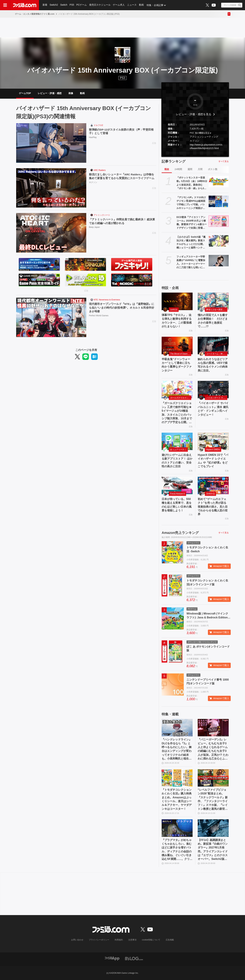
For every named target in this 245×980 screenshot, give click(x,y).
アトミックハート (102, 215)
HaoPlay (93, 138)
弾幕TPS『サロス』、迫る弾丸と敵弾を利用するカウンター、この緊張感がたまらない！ (177, 321)
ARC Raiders (100, 170)
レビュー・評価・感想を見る (194, 114)
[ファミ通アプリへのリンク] (112, 958)
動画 (142, 5)
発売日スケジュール (100, 5)
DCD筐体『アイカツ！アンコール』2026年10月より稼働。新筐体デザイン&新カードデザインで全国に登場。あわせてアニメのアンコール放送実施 (192, 223)
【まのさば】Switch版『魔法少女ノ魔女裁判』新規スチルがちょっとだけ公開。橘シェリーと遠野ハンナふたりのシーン (191, 242)
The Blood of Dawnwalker (181, 354)
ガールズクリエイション (181, 398)
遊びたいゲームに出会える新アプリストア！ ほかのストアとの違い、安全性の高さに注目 (177, 461)
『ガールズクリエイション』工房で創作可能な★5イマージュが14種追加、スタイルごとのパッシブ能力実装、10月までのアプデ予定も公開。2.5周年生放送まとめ (177, 413)
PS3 (122, 78)
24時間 (178, 169)
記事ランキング (174, 161)
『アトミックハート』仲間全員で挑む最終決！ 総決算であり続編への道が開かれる (122, 221)
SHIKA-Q (210, 494)
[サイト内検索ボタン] (232, 5)
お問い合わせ (77, 940)
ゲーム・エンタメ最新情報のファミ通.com (35, 14)
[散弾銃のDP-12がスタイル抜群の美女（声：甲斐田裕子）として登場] (51, 143)
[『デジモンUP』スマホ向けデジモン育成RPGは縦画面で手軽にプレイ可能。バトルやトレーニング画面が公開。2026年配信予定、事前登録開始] (219, 201)
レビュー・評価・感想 (50, 93)
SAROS (174, 310)
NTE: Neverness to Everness (107, 300)
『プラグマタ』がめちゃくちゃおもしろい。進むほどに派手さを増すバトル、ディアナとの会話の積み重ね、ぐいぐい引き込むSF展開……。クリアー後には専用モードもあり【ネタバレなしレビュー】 (177, 850)
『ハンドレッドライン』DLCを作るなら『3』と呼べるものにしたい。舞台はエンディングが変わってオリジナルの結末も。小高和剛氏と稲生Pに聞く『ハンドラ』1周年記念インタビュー (177, 749)
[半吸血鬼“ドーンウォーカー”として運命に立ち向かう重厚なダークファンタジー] (177, 345)
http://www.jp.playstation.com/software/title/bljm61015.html (206, 146)
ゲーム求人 (119, 5)
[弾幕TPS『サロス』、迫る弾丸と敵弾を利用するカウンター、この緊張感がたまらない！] (177, 301)
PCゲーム (82, 5)
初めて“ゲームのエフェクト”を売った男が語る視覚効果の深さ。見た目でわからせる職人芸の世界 (213, 507)
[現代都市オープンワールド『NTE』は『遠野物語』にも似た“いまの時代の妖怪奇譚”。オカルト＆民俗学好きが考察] (51, 317)
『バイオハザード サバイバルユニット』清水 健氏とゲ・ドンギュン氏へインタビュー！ (213, 409)
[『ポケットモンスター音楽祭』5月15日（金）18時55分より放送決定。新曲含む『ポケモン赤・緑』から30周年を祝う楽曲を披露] (219, 181)
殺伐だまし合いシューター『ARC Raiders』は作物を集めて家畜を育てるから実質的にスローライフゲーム (122, 176)
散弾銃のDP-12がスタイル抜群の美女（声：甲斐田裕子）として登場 (121, 131)
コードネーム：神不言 (216, 354)
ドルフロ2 (98, 125)
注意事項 (133, 940)
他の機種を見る (202, 133)
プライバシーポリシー (99, 940)
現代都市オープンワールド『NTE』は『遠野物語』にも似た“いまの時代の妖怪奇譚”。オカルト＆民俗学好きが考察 (122, 308)
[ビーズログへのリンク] (134, 958)
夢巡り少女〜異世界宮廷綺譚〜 (217, 310)
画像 (71, 93)
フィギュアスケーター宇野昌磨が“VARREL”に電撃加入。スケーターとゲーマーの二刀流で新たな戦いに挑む (191, 262)
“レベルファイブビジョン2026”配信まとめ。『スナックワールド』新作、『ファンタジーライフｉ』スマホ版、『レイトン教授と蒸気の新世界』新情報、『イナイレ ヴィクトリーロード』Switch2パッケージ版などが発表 (213, 800)
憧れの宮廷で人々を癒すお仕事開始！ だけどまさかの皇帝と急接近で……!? (213, 321)
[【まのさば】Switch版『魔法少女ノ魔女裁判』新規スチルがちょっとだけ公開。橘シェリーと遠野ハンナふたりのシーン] (219, 241)
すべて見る (224, 161)
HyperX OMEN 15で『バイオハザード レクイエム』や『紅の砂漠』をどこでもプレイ (213, 461)
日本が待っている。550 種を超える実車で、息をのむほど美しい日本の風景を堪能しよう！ (177, 505)
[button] (195, 153)
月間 (200, 169)
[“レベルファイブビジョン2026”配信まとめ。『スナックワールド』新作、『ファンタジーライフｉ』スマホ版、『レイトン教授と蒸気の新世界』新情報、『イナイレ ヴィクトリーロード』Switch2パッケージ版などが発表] (213, 778)
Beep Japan (94, 227)
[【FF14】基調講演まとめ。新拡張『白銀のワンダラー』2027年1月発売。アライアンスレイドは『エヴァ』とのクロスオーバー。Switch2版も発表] (213, 828)
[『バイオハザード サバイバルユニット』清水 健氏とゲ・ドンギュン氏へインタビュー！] (213, 390)
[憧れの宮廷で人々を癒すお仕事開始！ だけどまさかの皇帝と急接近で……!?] (213, 301)
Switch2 (54, 5)
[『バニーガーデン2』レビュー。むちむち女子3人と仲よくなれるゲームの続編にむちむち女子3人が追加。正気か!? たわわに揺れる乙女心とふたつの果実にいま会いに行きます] (213, 728)
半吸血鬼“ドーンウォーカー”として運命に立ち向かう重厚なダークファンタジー (177, 365)
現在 (167, 169)
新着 (45, 5)
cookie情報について (151, 940)
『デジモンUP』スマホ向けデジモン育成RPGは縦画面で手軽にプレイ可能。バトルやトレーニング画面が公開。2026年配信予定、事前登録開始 (191, 203)
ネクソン (93, 183)
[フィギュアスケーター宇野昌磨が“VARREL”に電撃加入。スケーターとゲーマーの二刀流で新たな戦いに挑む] (219, 261)
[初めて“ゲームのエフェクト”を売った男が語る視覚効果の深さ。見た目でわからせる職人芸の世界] (213, 485)
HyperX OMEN (213, 450)
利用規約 (119, 940)
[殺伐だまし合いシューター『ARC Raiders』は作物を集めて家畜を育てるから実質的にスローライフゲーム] (51, 188)
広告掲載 (170, 940)
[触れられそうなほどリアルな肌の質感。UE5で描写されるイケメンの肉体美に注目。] (213, 345)
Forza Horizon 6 (177, 494)
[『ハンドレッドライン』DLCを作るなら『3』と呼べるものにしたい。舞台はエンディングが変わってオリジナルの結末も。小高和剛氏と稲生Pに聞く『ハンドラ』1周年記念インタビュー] (177, 728)
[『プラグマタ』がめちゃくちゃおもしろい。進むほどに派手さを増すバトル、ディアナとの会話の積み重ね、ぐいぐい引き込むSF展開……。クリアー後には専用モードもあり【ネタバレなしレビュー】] (177, 828)
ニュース (132, 5)
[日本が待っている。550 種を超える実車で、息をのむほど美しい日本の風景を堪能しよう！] (177, 485)
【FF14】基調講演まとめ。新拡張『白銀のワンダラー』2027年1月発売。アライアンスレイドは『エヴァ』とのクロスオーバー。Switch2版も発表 (213, 850)
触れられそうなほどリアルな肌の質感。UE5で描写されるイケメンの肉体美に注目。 (213, 365)
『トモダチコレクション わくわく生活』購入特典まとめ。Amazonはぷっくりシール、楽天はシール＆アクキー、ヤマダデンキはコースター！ (177, 799)
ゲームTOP (25, 93)
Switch (64, 5)
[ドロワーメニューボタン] (5, 5)
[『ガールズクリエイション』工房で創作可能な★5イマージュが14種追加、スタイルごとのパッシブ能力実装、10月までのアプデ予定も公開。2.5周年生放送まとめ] (177, 390)
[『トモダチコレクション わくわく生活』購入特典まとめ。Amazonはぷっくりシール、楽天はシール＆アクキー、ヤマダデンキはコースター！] (177, 778)
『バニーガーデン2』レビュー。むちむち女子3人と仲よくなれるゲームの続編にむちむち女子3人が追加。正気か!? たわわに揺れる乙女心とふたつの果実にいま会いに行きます (213, 749)
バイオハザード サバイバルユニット (217, 398)
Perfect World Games (99, 316)
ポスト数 (213, 169)
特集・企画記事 (156, 5)
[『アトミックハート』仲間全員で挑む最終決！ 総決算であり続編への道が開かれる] (51, 233)
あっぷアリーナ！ (178, 450)
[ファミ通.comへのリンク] (25, 5)
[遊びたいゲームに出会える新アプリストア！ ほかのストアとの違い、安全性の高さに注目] (177, 441)
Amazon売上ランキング (180, 533)
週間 (190, 169)
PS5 (72, 5)
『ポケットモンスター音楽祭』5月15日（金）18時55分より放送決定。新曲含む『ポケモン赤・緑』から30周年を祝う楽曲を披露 (192, 183)
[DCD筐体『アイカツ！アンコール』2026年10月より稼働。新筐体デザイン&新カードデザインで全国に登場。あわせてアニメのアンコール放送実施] (219, 221)
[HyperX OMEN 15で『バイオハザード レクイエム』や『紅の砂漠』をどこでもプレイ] (213, 441)
